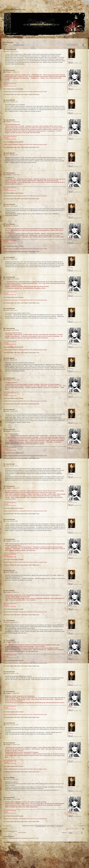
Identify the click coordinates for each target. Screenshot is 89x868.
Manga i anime (15, 89)
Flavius (8, 94)
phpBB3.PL (32, 845)
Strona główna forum (44, 25)
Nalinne (26, 94)
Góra (85, 66)
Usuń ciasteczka (68, 842)
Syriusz (12, 94)
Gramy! (20, 37)
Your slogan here (30, 857)
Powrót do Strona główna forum (10, 831)
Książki (9, 89)
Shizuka (34, 94)
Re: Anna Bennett (10, 50)
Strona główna (4, 2)
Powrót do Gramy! (22, 832)
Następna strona (82, 826)
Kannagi (9, 72)
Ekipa (5, 845)
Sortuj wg (51, 826)
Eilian (19, 94)
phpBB (22, 857)
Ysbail (30, 94)
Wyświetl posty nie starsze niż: (34, 826)
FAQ (16, 2)
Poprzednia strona (7, 826)
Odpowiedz (7, 45)
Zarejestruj (9, 33)
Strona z (75, 45)
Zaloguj (15, 33)
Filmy (5, 89)
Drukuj (85, 40)
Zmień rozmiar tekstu (10, 2)
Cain (5, 94)
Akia (8, 51)
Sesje (16, 37)
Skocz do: (64, 833)
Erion (38, 94)
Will (15, 94)
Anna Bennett (8, 42)
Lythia (22, 94)
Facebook (21, 89)
